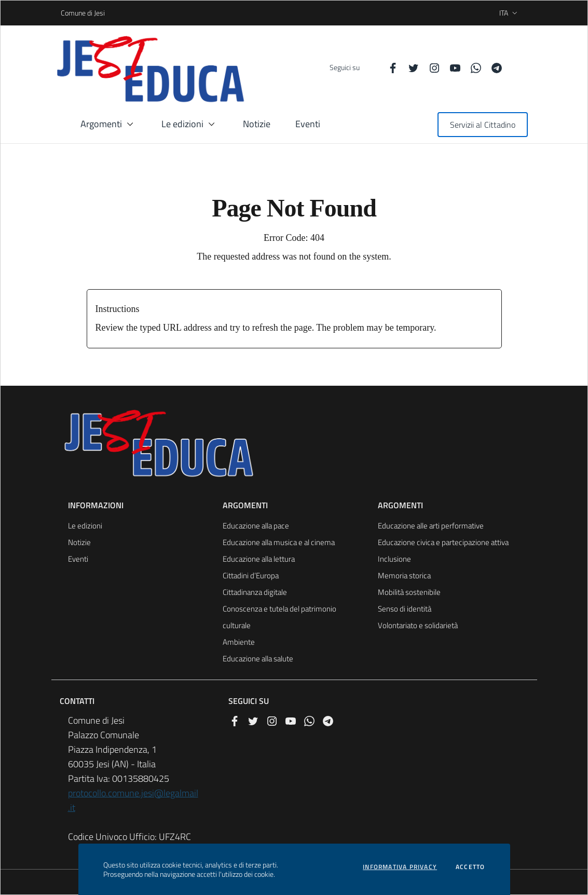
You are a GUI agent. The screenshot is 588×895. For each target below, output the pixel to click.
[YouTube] (451, 67)
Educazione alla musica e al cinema (279, 542)
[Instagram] (430, 67)
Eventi (78, 559)
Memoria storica (404, 575)
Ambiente (239, 642)
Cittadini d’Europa (251, 575)
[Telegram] (493, 67)
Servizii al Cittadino (483, 125)
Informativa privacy (400, 867)
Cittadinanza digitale (255, 592)
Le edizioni (85, 526)
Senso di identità (405, 609)
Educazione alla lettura (259, 559)
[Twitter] (409, 67)
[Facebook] (389, 67)
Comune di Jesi (64, 13)
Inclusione (394, 559)
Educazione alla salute (258, 659)
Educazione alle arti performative (431, 526)
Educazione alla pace (256, 526)
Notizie (79, 542)
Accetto (470, 867)
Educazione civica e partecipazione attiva (443, 542)
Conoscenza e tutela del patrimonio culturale (279, 617)
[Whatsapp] (472, 67)
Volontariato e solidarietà (418, 625)
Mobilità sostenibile (409, 592)
